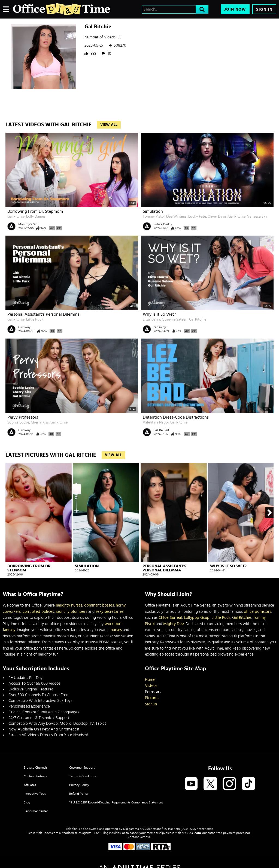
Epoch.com (51, 833)
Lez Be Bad (161, 430)
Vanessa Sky (257, 217)
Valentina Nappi (156, 422)
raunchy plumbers (72, 612)
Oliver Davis (217, 217)
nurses (116, 630)
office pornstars (257, 612)
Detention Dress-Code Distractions (176, 417)
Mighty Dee (174, 624)
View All (109, 125)
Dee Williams (176, 217)
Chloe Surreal (170, 618)
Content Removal (140, 837)
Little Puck (35, 319)
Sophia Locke (18, 422)
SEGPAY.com (191, 833)
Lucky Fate (197, 217)
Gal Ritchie (16, 217)
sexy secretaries (110, 612)
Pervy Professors (23, 417)
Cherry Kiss (40, 422)
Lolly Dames (36, 217)
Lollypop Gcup (197, 618)
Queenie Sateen (175, 319)
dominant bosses (99, 605)
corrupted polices (38, 612)
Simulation (153, 211)
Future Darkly (163, 224)
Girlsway (24, 327)
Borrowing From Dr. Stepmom (35, 211)
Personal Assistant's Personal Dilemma (43, 314)
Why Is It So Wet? (159, 314)
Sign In (264, 9)
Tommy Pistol (154, 217)
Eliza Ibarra (151, 319)
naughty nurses (69, 605)
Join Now (235, 9)
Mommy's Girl (28, 224)
